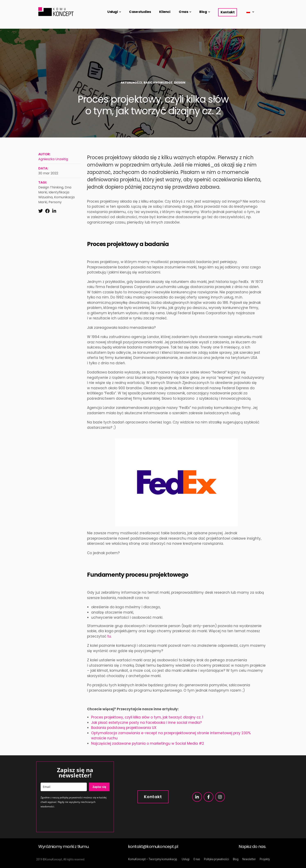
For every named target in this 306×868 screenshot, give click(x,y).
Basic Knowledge (158, 83)
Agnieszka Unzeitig (53, 159)
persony (55, 202)
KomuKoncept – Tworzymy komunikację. (153, 859)
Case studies (140, 12)
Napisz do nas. (252, 846)
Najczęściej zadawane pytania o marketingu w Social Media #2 (148, 743)
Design (180, 83)
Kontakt (228, 12)
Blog (203, 12)
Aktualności (131, 83)
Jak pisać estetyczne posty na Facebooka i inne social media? (146, 723)
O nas (184, 12)
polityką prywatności (71, 797)
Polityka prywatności (216, 859)
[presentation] (72, 820)
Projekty (265, 859)
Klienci (165, 12)
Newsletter (249, 859)
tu (109, 636)
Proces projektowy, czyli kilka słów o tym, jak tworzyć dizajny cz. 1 (147, 717)
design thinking (51, 187)
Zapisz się (99, 787)
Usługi (113, 12)
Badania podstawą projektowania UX (124, 728)
